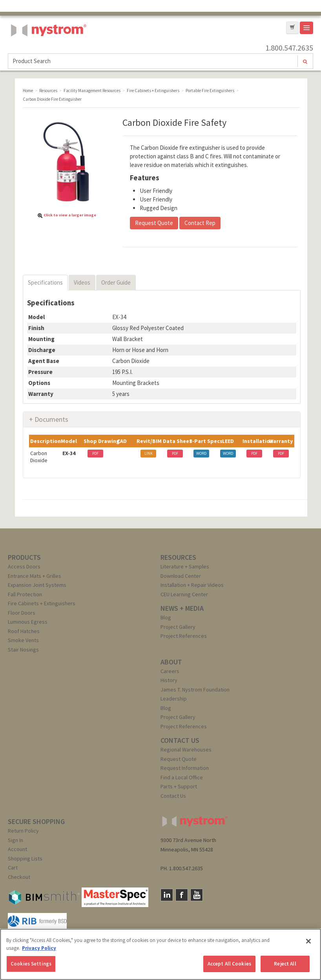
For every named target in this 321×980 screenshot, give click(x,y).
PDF (95, 453)
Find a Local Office (182, 777)
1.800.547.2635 (289, 48)
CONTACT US (180, 740)
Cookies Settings (31, 964)
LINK (149, 453)
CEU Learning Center (184, 594)
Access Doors (24, 566)
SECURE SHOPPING (36, 821)
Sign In (16, 840)
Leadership (174, 699)
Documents (51, 419)
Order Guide (116, 282)
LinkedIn (167, 895)
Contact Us (173, 796)
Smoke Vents (23, 640)
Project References (184, 636)
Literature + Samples (185, 566)
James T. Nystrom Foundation (195, 690)
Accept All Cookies (229, 964)
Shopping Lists (25, 858)
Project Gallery (178, 627)
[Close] (308, 941)
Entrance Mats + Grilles (35, 576)
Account (17, 849)
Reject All (285, 964)
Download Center (181, 576)
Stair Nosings (23, 650)
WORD (201, 453)
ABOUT (171, 662)
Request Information (185, 768)
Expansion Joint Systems (37, 585)
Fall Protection (25, 594)
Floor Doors (22, 613)
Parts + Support (179, 786)
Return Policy (23, 831)
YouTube (197, 895)
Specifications (45, 282)
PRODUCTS (24, 557)
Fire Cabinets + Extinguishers (42, 603)
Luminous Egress (28, 622)
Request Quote (154, 223)
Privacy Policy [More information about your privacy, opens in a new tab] (39, 948)
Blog (166, 617)
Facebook (182, 895)
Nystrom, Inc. (47, 50)
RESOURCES (178, 557)
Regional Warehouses (186, 750)
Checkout (19, 877)
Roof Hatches (24, 631)
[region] (160, 954)
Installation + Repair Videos (192, 585)
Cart (13, 867)
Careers (170, 671)
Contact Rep (200, 223)
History (169, 680)
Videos (82, 282)
